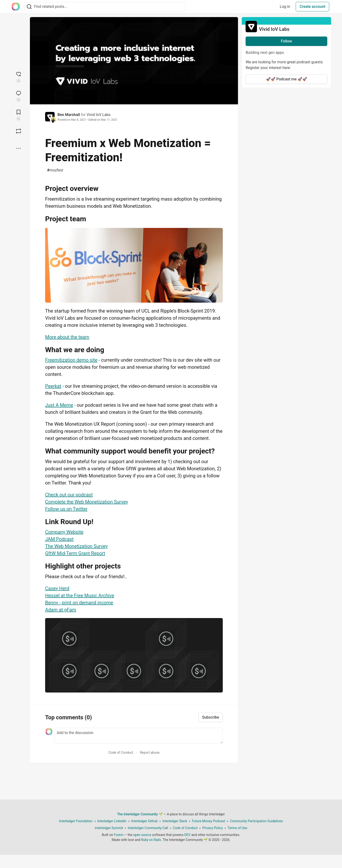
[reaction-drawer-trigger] (19, 77)
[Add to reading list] (19, 115)
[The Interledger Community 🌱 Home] (16, 7)
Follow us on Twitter (66, 509)
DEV (187, 835)
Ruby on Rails (151, 840)
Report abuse (150, 753)
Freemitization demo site (71, 360)
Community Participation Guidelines (256, 821)
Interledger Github (145, 821)
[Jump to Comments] (19, 96)
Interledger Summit (109, 828)
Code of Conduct (121, 753)
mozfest (55, 170)
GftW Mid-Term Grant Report (75, 553)
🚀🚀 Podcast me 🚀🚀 (287, 79)
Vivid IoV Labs (98, 115)
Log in (285, 7)
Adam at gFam (61, 610)
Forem (119, 835)
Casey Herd (57, 588)
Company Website (64, 532)
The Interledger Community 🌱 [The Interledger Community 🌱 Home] (140, 814)
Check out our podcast (69, 495)
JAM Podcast (59, 539)
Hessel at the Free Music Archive (80, 596)
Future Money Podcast (209, 821)
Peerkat (53, 386)
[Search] (29, 7)
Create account (312, 7)
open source (142, 835)
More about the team (67, 337)
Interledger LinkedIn (112, 821)
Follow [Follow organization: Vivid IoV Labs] (287, 41)
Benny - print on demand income (79, 603)
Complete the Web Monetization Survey (87, 502)
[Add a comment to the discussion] (139, 736)
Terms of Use (237, 828)
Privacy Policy (213, 828)
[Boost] (19, 131)
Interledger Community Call (148, 828)
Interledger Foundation (76, 821)
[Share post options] (19, 148)
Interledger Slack (175, 821)
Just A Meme (59, 405)
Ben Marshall (69, 115)
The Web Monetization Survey (76, 546)
